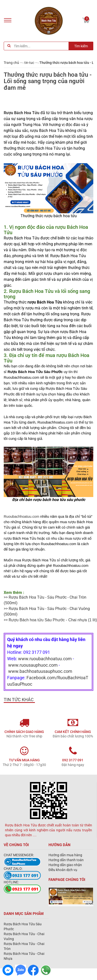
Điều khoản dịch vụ (63, 870)
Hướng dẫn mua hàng (65, 855)
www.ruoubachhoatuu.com (45, 659)
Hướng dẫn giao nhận (65, 865)
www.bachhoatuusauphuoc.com (40, 671)
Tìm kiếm (81, 46)
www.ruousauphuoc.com (33, 665)
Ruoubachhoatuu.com (21, 517)
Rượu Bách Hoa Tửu (22, 113)
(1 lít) (54, 620)
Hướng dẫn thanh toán (66, 860)
